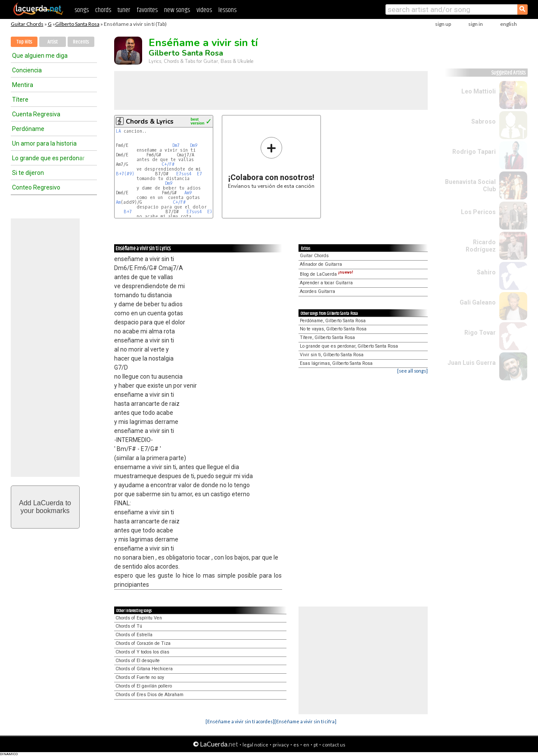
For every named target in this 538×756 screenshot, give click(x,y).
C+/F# (168, 164)
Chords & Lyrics (150, 121)
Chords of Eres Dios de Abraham (149, 695)
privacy (281, 745)
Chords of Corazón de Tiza (143, 643)
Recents (81, 42)
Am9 (188, 193)
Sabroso (484, 121)
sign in (476, 24)
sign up (443, 24)
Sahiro (486, 272)
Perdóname (28, 129)
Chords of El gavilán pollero (144, 686)
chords (103, 10)
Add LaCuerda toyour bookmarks (45, 507)
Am (118, 202)
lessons (227, 10)
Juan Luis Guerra (472, 363)
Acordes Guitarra (317, 291)
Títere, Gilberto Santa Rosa (327, 338)
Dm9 (194, 145)
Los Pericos (478, 212)
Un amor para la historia (44, 143)
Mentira (23, 85)
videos (204, 10)
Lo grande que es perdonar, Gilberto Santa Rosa (349, 346)
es (296, 745)
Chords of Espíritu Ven (139, 618)
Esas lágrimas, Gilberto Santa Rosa (336, 363)
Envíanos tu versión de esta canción (271, 163)
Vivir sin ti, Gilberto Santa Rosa (332, 355)
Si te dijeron (28, 173)
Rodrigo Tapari (474, 152)
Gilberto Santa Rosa (77, 24)
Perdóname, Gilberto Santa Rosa (333, 321)
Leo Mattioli (479, 91)
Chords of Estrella (134, 635)
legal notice (255, 745)
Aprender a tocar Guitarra (326, 283)
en (306, 745)
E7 (199, 174)
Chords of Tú (129, 626)
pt (316, 745)
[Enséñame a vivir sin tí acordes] (240, 721)
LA (118, 131)
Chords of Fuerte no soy (140, 677)
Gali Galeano (478, 302)
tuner (124, 10)
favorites (147, 10)
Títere (20, 100)
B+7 (128, 212)
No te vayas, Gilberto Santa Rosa (333, 329)
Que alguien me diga (40, 56)
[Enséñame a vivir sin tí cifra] (305, 721)
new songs (177, 10)
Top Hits (24, 42)
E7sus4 (184, 174)
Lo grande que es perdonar (48, 158)
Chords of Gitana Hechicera (144, 669)
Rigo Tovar (480, 333)
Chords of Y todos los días (142, 652)
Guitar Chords (27, 24)
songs (82, 10)
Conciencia (27, 70)
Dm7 (176, 145)
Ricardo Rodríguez (481, 246)
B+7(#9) (125, 174)
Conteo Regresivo (36, 187)
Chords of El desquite (138, 661)
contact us (334, 745)
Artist (53, 42)
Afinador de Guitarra (321, 264)
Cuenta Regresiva (36, 114)
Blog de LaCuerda (327, 274)
